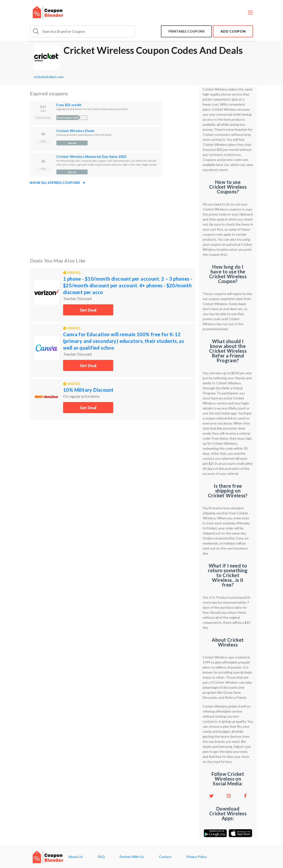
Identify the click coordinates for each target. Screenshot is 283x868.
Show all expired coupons (58, 183)
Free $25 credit (69, 105)
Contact (165, 857)
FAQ (101, 857)
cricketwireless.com (49, 77)
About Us (76, 857)
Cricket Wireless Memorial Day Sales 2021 (91, 156)
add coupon (233, 31)
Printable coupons (186, 31)
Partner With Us (132, 857)
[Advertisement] (113, 220)
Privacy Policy (197, 857)
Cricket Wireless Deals (75, 131)
